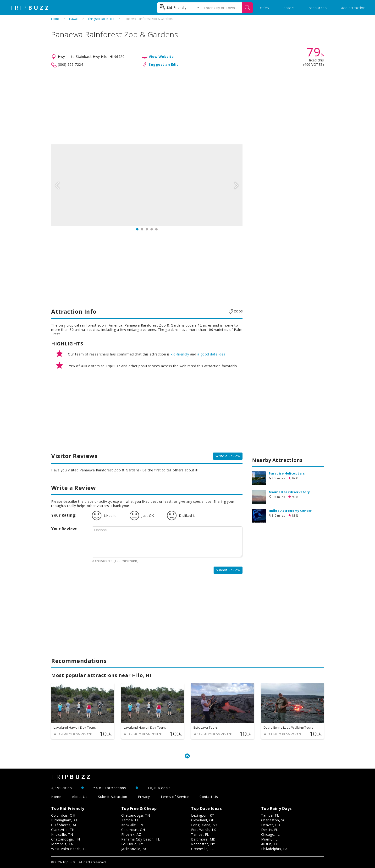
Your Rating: (64, 515)
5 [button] (156, 229)
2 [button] (142, 229)
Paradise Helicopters (287, 473)
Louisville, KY (132, 844)
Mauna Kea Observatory (289, 492)
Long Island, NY (204, 825)
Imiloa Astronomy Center (290, 511)
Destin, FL (270, 830)
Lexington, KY (203, 815)
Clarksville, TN (63, 830)
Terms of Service (175, 797)
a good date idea (211, 354)
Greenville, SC (202, 849)
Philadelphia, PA (274, 849)
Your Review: (64, 529)
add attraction (353, 8)
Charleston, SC (273, 820)
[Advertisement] (187, 106)
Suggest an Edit (163, 64)
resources (318, 8)
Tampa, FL (130, 820)
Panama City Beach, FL (141, 839)
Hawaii (74, 19)
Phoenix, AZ (131, 834)
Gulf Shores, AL (64, 825)
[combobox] (179, 8)
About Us (80, 797)
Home (55, 19)
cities (265, 8)
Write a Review (228, 456)
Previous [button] (57, 185)
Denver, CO (271, 825)
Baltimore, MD (203, 839)
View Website (161, 57)
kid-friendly (180, 354)
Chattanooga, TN (66, 839)
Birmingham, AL (64, 820)
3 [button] (147, 229)
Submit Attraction (113, 797)
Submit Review (228, 570)
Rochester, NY (203, 844)
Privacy (144, 797)
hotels (289, 8)
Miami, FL (269, 839)
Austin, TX (270, 844)
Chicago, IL (270, 834)
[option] (147, 185)
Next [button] (237, 185)
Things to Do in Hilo (101, 19)
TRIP (30, 8)
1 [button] (137, 229)
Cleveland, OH (203, 820)
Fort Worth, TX (203, 830)
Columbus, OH (63, 815)
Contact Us (209, 797)
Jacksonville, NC (134, 849)
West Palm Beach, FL (69, 849)
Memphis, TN (62, 844)
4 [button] (152, 229)
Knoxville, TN (62, 834)
